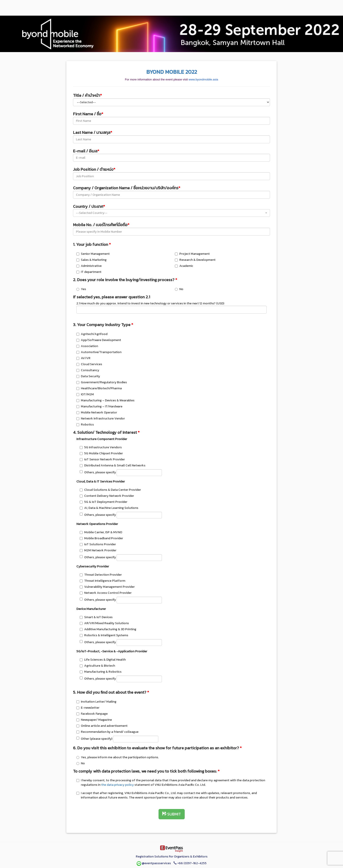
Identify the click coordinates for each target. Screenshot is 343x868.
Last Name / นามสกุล (93, 132)
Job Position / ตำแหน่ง (94, 169)
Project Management (192, 254)
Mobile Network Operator (97, 412)
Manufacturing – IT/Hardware (99, 406)
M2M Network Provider (98, 550)
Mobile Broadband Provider (101, 538)
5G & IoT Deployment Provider (104, 502)
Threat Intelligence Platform (102, 581)
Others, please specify (121, 473)
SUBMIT (172, 814)
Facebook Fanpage (92, 714)
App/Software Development (99, 340)
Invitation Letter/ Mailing (96, 702)
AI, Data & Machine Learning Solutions (109, 508)
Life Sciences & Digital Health (103, 660)
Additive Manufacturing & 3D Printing (108, 629)
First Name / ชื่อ (88, 114)
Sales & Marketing (91, 260)
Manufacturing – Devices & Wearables (105, 400)
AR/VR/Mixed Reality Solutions (104, 623)
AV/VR (83, 358)
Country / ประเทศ (89, 206)
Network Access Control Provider (106, 593)
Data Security (88, 376)
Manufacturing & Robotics (101, 672)
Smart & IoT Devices (96, 617)
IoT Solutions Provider (98, 544)
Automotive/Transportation (99, 352)
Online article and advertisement (102, 726)
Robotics (85, 425)
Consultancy (88, 370)
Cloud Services (89, 364)
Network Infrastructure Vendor (101, 418)
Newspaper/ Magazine (94, 720)
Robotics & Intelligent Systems (104, 635)
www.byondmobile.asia (203, 79)
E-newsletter (88, 708)
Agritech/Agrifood (92, 334)
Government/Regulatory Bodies (102, 382)
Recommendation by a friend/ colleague (107, 732)
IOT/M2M (85, 394)
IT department (89, 272)
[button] (171, 213)
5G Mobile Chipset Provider (101, 453)
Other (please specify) (117, 739)
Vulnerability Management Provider (107, 587)
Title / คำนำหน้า (87, 95)
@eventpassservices (154, 863)
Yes (81, 289)
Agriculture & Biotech (97, 666)
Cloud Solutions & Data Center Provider (110, 490)
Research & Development (195, 260)
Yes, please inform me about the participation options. (118, 757)
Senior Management (93, 254)
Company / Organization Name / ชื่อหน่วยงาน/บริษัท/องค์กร (127, 188)
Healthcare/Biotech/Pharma (99, 388)
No (179, 289)
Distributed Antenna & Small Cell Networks (113, 465)
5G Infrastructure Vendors (101, 447)
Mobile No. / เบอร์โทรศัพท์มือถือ (101, 225)
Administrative (89, 266)
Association (87, 346)
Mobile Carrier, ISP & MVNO (101, 532)
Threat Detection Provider (101, 575)
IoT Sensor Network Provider (102, 459)
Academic (184, 266)
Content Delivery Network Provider (107, 496)
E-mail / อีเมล (86, 151)
